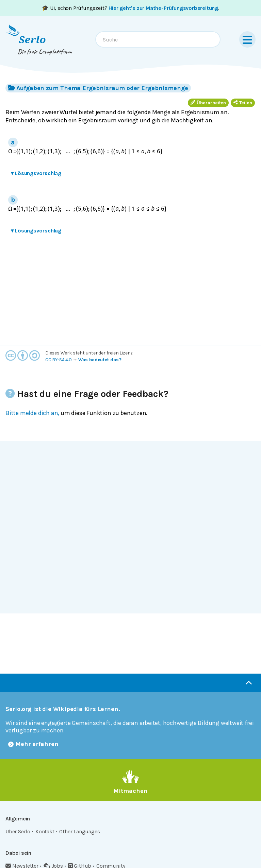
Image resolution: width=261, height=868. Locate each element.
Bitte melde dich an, (32, 413)
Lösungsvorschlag (36, 173)
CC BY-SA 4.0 (59, 360)
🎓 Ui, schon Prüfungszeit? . (130, 8)
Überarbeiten (208, 103)
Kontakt (45, 831)
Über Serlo (18, 831)
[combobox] (158, 39)
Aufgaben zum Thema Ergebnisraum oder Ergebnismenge (98, 88)
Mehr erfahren (33, 744)
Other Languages (79, 831)
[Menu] (247, 39)
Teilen (243, 103)
